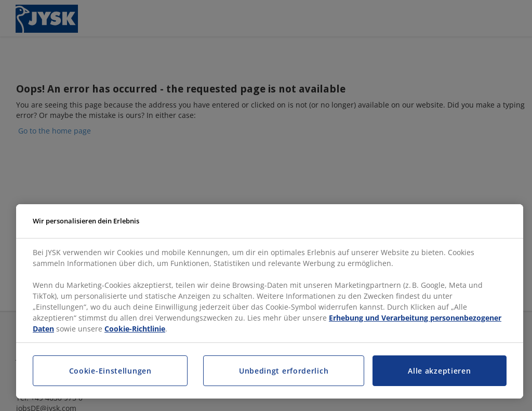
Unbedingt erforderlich (284, 371)
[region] (270, 302)
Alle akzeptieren (439, 371)
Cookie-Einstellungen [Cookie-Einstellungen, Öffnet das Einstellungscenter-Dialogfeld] (110, 371)
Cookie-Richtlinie (135, 329)
